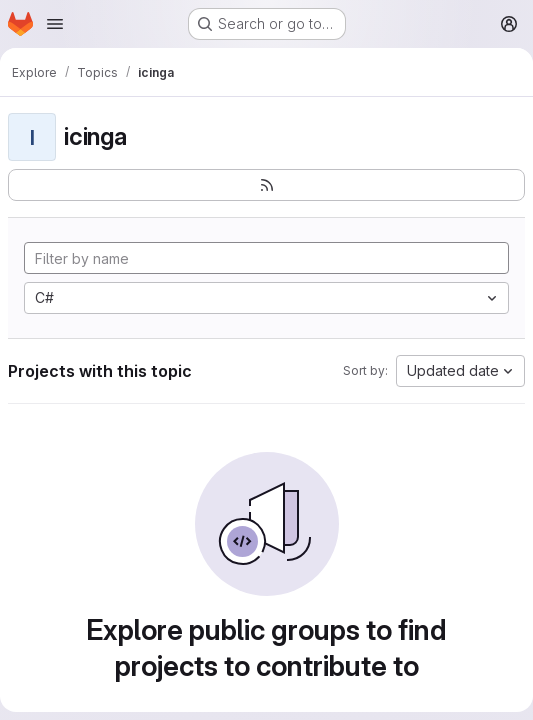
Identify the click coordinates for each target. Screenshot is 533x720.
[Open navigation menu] (55, 24)
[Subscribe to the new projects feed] (266, 185)
